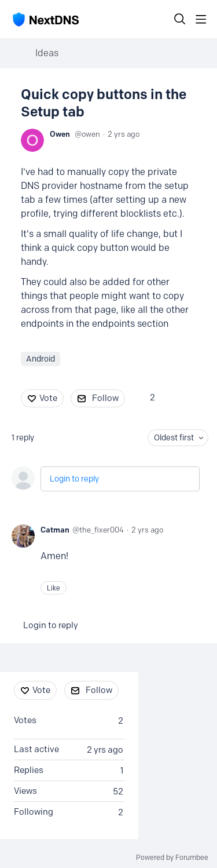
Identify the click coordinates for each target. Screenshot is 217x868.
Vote (48, 398)
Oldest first (174, 438)
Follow (105, 398)
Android (41, 359)
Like (54, 588)
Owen (60, 134)
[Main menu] (201, 19)
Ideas (47, 53)
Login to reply (74, 479)
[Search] (180, 19)
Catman (55, 530)
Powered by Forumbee (172, 858)
